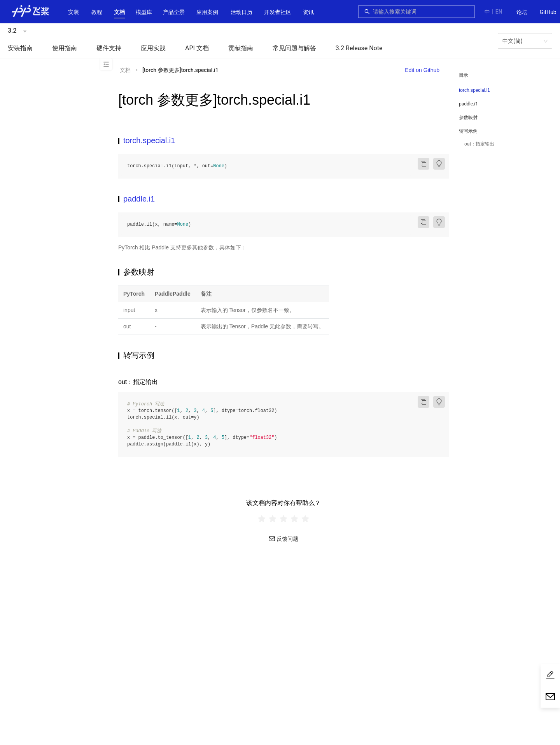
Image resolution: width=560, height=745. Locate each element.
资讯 (308, 12)
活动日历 (241, 12)
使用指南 (65, 48)
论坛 (522, 12)
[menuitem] (522, 12)
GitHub (548, 12)
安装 (73, 12)
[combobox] (422, 12)
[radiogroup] (283, 519)
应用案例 (207, 12)
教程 (97, 12)
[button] (119, 12)
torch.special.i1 (474, 90)
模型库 (144, 12)
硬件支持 (109, 48)
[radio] (262, 519)
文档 (119, 12)
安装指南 (20, 48)
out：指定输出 (479, 144)
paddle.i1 (468, 104)
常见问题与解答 (294, 48)
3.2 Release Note (359, 48)
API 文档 (197, 48)
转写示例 (468, 131)
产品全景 (174, 12)
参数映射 (468, 117)
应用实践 (153, 48)
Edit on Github (422, 70)
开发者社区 (278, 12)
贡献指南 (241, 48)
